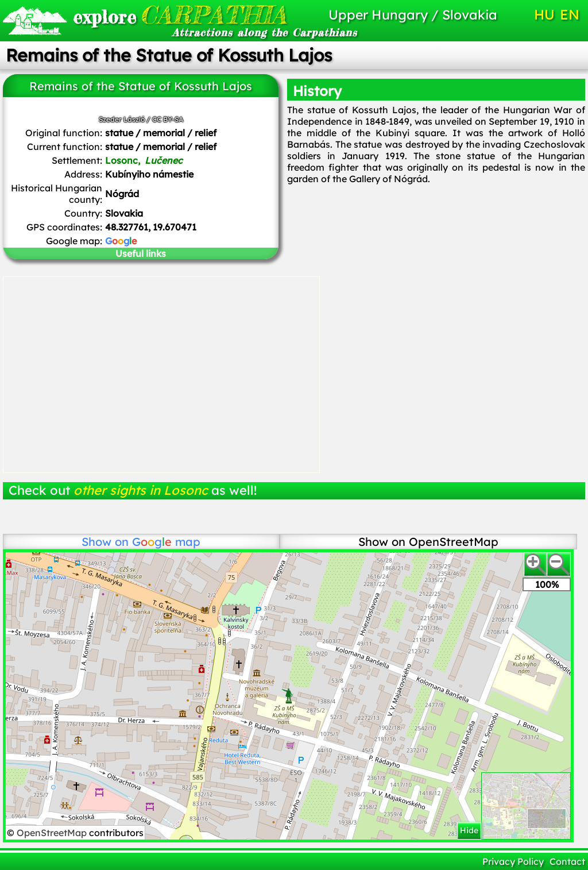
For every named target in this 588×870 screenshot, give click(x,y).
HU (544, 14)
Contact (567, 861)
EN (570, 14)
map (166, 542)
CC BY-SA (168, 119)
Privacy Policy (513, 861)
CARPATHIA (161, 15)
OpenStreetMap (53, 833)
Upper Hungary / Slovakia (413, 15)
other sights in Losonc (141, 490)
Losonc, (144, 160)
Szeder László (122, 119)
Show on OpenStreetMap (428, 542)
